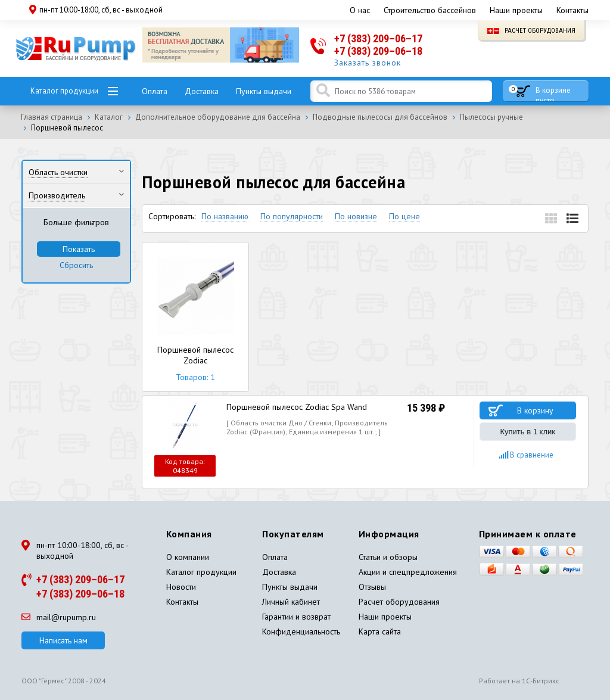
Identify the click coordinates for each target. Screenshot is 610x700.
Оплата (155, 91)
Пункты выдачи (264, 91)
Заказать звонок (368, 63)
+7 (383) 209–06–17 (378, 38)
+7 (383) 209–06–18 (378, 51)
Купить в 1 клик (528, 432)
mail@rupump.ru (59, 617)
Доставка (202, 91)
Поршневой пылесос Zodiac (195, 317)
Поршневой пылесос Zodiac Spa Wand (297, 407)
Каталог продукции (64, 91)
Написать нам (63, 640)
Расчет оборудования (531, 31)
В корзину (535, 410)
